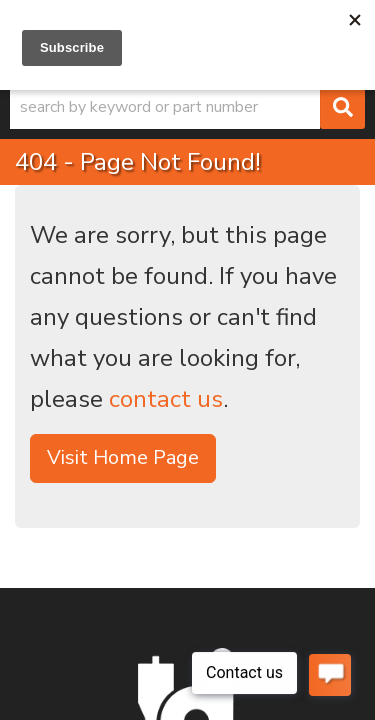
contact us (166, 399)
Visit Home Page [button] (123, 457)
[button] (187, 106)
